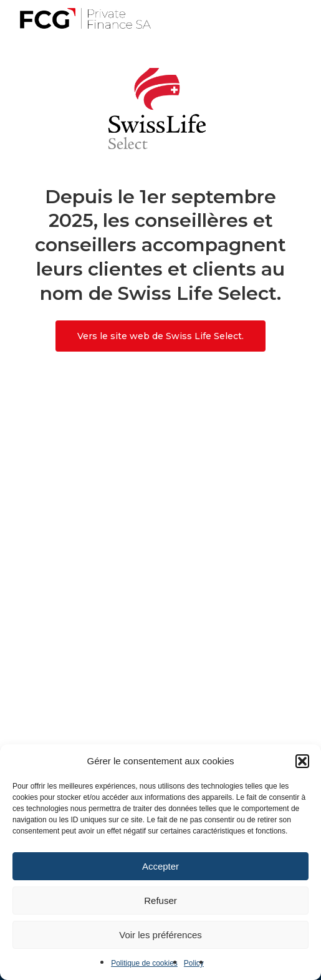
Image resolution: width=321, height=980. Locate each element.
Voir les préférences (160, 935)
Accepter (160, 866)
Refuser (160, 901)
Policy (194, 963)
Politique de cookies (144, 963)
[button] (302, 761)
